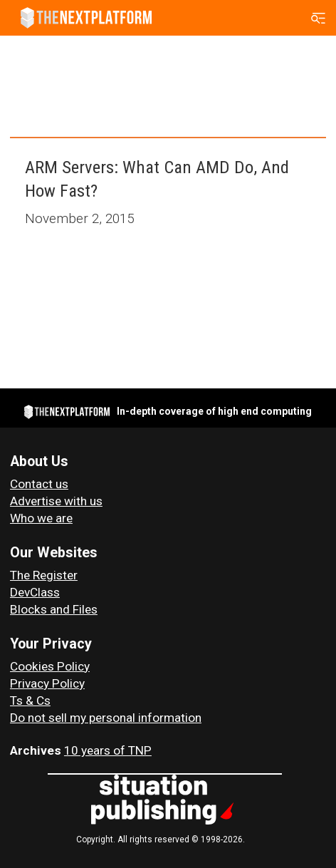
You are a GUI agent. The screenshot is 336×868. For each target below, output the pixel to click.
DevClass (35, 592)
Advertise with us (56, 501)
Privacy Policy (47, 683)
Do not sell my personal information (106, 718)
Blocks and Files (54, 609)
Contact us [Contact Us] (39, 484)
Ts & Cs (30, 701)
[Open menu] (319, 18)
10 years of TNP (108, 750)
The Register (44, 575)
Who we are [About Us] (41, 518)
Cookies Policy (50, 666)
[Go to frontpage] (86, 18)
